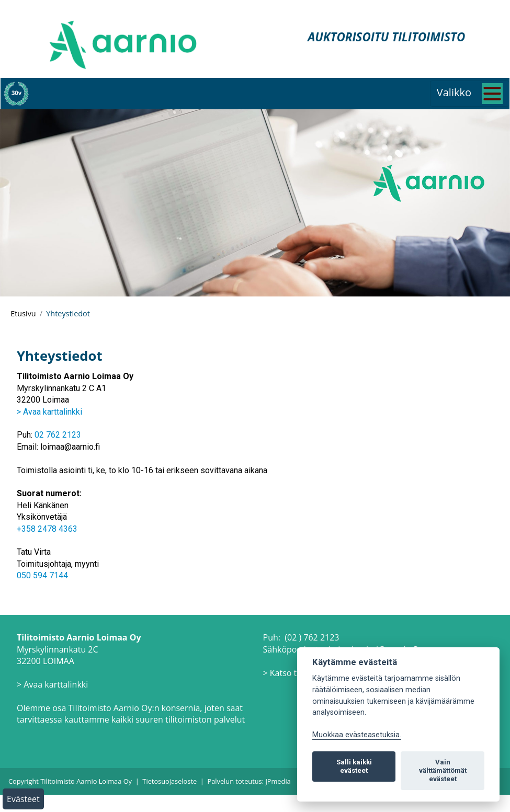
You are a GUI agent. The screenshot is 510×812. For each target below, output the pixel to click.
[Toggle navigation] (470, 94)
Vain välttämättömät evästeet (443, 770)
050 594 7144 (42, 575)
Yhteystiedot (68, 313)
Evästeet (23, 799)
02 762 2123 (58, 435)
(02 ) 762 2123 (312, 637)
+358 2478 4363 (47, 529)
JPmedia (278, 781)
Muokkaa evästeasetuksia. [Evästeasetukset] (357, 735)
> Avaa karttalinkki (49, 412)
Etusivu (23, 313)
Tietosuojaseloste (169, 781)
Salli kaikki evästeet (354, 766)
